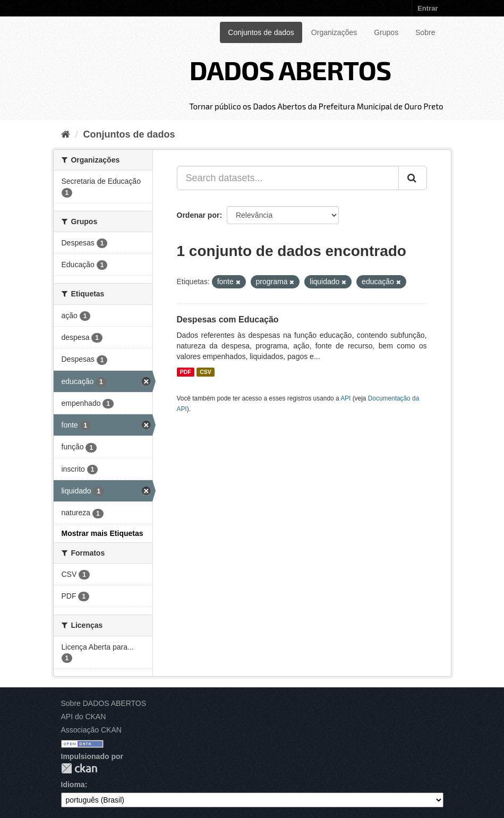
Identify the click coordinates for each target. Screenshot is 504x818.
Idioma (73, 785)
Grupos (386, 32)
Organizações (334, 32)
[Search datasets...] (288, 178)
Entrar (428, 8)
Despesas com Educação (228, 319)
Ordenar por (198, 215)
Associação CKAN (91, 730)
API (345, 398)
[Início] (66, 134)
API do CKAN (84, 717)
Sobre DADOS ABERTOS (104, 703)
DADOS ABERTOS (290, 70)
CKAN (79, 768)
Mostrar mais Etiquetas (102, 533)
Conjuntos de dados (261, 32)
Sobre (425, 32)
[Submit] (413, 178)
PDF (186, 372)
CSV (206, 372)
